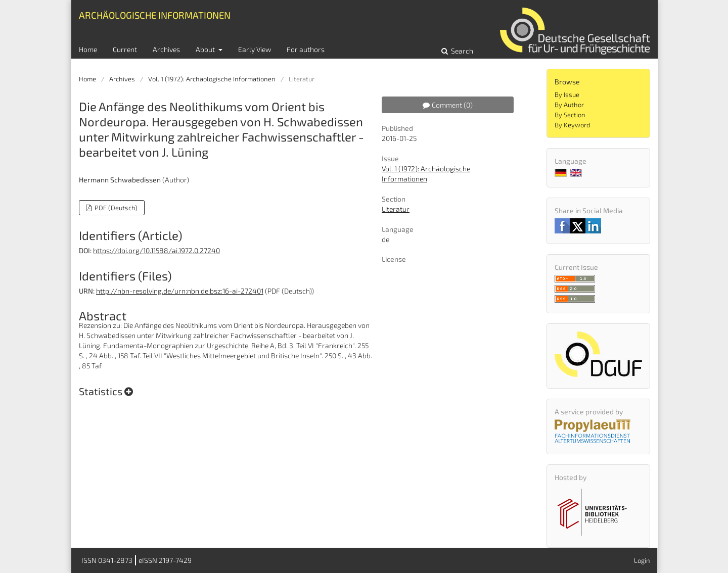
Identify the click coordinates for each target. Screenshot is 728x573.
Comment (448, 105)
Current (125, 49)
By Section (570, 115)
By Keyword (572, 125)
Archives (166, 49)
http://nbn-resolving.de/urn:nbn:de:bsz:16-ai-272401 (180, 291)
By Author (569, 105)
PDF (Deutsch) (115, 208)
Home (88, 49)
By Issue (567, 94)
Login (642, 560)
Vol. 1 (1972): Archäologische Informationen (212, 79)
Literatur (396, 209)
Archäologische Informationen (155, 15)
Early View (255, 49)
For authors (306, 49)
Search (461, 51)
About (206, 49)
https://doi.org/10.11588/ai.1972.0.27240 (156, 250)
